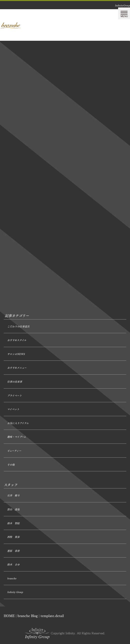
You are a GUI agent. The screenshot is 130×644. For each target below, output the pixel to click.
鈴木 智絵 (13, 523)
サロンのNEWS (16, 354)
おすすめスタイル (17, 340)
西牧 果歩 (13, 537)
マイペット (13, 409)
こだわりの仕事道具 (18, 327)
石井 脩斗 (13, 496)
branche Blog (28, 616)
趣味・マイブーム (17, 437)
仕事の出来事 (15, 382)
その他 (11, 465)
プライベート (14, 396)
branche (12, 579)
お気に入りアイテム (18, 423)
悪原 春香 (13, 551)
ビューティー (14, 451)
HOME (9, 616)
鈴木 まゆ (13, 565)
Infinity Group (15, 592)
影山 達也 (13, 509)
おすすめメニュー (17, 368)
